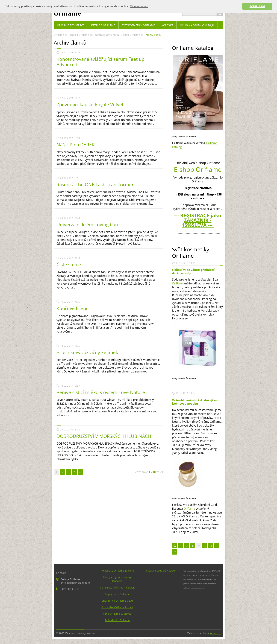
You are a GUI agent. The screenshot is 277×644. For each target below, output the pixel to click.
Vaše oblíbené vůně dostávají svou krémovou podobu (196, 402)
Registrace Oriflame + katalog (117, 588)
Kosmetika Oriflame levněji (117, 607)
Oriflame (178, 283)
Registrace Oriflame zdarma (117, 571)
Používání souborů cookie (160, 571)
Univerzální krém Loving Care (88, 225)
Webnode (215, 633)
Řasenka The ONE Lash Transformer (95, 185)
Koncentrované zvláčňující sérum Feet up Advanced (101, 62)
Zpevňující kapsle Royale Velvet (90, 104)
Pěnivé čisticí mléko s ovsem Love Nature (101, 392)
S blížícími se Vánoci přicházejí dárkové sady (193, 271)
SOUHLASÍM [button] (257, 6)
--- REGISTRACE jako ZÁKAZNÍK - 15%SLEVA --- (198, 220)
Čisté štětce (69, 264)
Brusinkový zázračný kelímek (87, 352)
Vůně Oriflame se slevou (117, 614)
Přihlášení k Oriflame (117, 620)
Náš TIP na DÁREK (76, 145)
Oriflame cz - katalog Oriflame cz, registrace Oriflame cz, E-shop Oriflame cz (99, 35)
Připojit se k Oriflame (117, 594)
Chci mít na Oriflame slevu (117, 601)
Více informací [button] (139, 6)
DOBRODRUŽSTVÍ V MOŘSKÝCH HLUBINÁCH (104, 436)
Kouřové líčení (72, 308)
